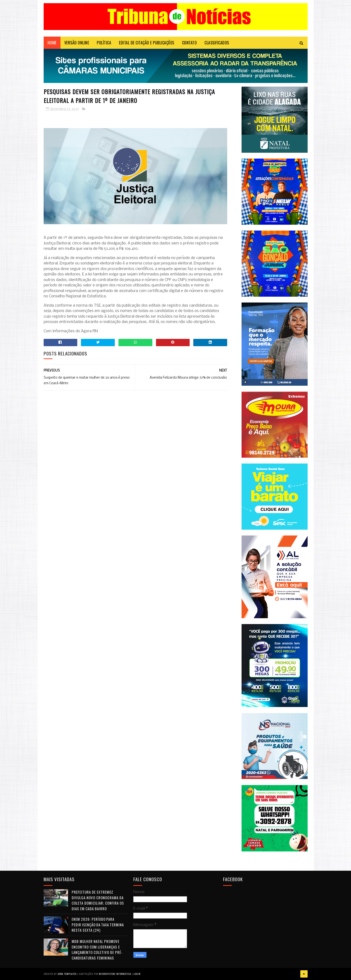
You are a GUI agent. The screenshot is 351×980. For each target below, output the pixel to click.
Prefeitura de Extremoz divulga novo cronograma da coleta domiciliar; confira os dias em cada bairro (98, 900)
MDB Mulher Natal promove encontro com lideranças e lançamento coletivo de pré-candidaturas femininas (97, 950)
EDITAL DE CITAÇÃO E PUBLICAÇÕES (147, 43)
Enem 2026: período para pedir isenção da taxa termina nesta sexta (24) (98, 924)
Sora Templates (67, 974)
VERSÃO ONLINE (77, 43)
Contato (190, 43)
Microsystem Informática (115, 974)
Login (137, 974)
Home (52, 43)
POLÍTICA (104, 43)
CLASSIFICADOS (217, 43)
